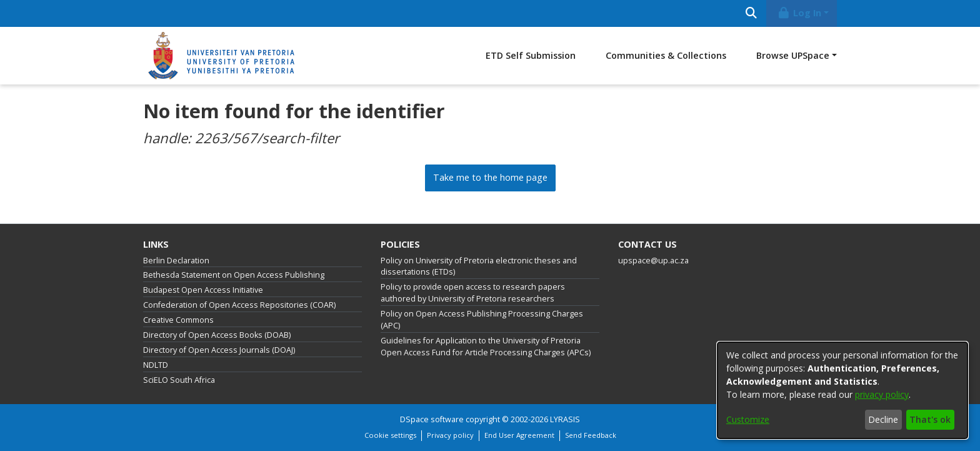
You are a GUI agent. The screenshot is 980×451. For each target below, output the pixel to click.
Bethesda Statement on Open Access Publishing (234, 275)
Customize (748, 419)
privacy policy (882, 394)
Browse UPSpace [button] (793, 55)
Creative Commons (178, 320)
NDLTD (156, 365)
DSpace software (432, 419)
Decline (883, 419)
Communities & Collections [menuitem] (666, 55)
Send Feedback (591, 435)
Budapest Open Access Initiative (203, 290)
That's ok (930, 419)
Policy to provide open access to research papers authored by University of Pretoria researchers (473, 293)
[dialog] (842, 390)
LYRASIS (565, 419)
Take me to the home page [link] (490, 177)
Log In (799, 13)
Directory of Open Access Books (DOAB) (217, 335)
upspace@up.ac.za (653, 261)
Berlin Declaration (176, 261)
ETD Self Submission (531, 55)
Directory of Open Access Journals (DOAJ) (219, 350)
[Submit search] (751, 13)
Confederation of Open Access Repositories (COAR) (239, 305)
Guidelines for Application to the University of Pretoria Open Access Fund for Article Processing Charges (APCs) (486, 347)
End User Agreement (519, 435)
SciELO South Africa (179, 380)
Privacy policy (450, 435)
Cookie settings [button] (390, 435)
